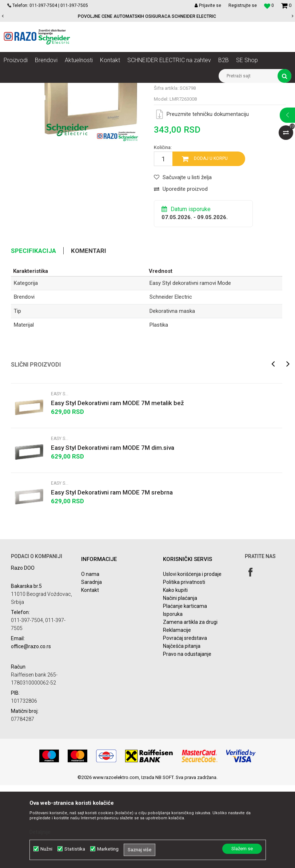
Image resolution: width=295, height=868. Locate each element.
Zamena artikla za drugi (190, 705)
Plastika (159, 408)
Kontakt (90, 673)
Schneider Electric (171, 380)
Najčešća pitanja (182, 729)
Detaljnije (40, 832)
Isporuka (173, 697)
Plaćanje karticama (185, 689)
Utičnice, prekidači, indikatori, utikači (97, 88)
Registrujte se (243, 5)
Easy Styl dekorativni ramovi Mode (239, 88)
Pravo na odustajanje (187, 737)
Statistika (75, 849)
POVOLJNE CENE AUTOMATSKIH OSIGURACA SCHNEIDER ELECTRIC (147, 16)
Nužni (46, 849)
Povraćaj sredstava (185, 721)
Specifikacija (33, 334)
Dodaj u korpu (211, 242)
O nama (90, 657)
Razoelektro (16, 88)
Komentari (89, 334)
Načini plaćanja (180, 681)
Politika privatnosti (184, 665)
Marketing (108, 849)
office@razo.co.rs (31, 729)
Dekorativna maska (172, 394)
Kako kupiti (175, 673)
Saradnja (91, 665)
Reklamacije (177, 713)
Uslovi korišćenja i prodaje (192, 657)
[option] (147, 16)
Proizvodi (45, 88)
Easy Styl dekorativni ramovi (169, 88)
